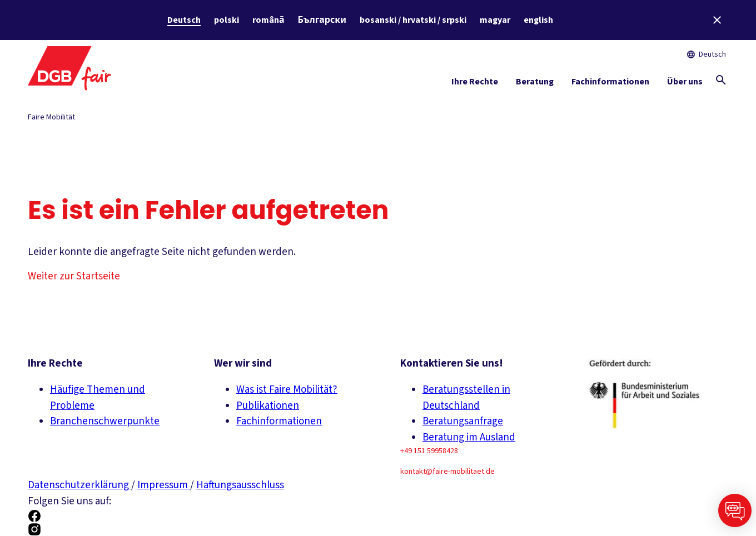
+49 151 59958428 (429, 451)
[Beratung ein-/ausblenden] (535, 84)
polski (227, 20)
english (538, 20)
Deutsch (184, 20)
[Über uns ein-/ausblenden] (685, 84)
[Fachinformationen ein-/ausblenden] (610, 84)
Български (322, 20)
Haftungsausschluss (240, 485)
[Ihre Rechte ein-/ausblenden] (475, 84)
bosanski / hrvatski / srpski (413, 20)
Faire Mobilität (51, 117)
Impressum (164, 485)
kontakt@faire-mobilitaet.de (447, 472)
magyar (495, 20)
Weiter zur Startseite (74, 276)
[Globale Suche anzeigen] (721, 80)
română (268, 20)
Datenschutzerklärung (79, 485)
